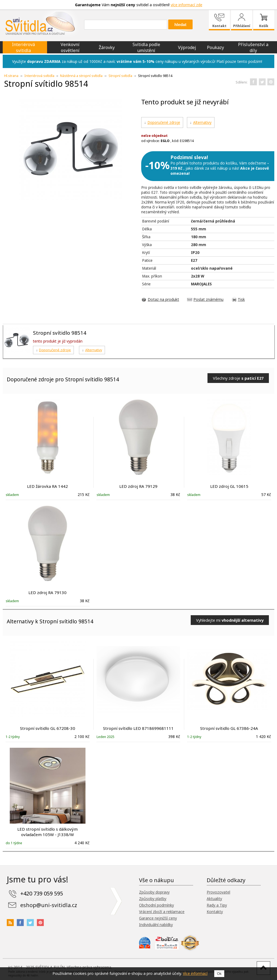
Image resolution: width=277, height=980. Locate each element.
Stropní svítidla (120, 76)
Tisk (241, 299)
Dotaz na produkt (163, 299)
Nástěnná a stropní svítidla (81, 76)
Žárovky (107, 47)
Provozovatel (218, 892)
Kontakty (215, 912)
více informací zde (187, 5)
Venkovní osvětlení (70, 47)
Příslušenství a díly (253, 47)
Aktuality (214, 899)
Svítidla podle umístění (146, 47)
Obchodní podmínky (156, 905)
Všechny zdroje (238, 378)
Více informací (195, 973)
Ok (219, 974)
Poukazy (215, 47)
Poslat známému (208, 299)
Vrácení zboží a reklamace (162, 912)
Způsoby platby (153, 899)
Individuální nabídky (156, 925)
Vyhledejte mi (230, 620)
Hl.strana (11, 76)
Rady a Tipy (217, 905)
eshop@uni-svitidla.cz (49, 905)
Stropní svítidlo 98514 (60, 333)
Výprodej (187, 47)
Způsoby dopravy (154, 892)
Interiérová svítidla (23, 47)
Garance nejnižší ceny (158, 918)
